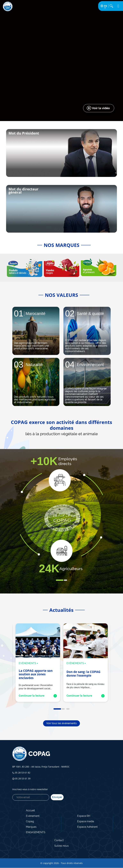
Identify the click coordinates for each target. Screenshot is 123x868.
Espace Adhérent (87, 827)
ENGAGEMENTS (36, 832)
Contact (59, 840)
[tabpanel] (36, 331)
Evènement (33, 816)
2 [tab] (66, 580)
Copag (30, 821)
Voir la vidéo (101, 108)
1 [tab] (60, 580)
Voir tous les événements (61, 723)
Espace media (86, 821)
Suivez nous (61, 846)
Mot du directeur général (23, 191)
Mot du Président (24, 133)
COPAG (31, 754)
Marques (31, 827)
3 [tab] (68, 709)
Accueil (30, 810)
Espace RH (84, 816)
